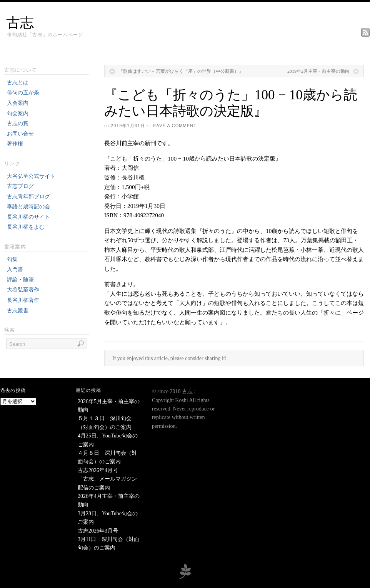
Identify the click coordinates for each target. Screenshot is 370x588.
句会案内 (18, 113)
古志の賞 (18, 123)
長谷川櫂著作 (23, 300)
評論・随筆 (20, 280)
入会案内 (18, 103)
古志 (20, 23)
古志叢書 (18, 311)
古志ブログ (20, 186)
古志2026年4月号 (98, 470)
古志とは (18, 83)
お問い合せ (20, 134)
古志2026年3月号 (98, 531)
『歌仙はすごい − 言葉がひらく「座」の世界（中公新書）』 (181, 71)
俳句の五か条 (23, 93)
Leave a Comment (173, 126)
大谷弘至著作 (23, 290)
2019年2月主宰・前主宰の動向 (318, 71)
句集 (12, 259)
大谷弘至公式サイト (31, 176)
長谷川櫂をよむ (26, 227)
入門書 (15, 269)
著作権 (15, 144)
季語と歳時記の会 (28, 207)
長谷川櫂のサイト (28, 217)
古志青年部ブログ (28, 197)
